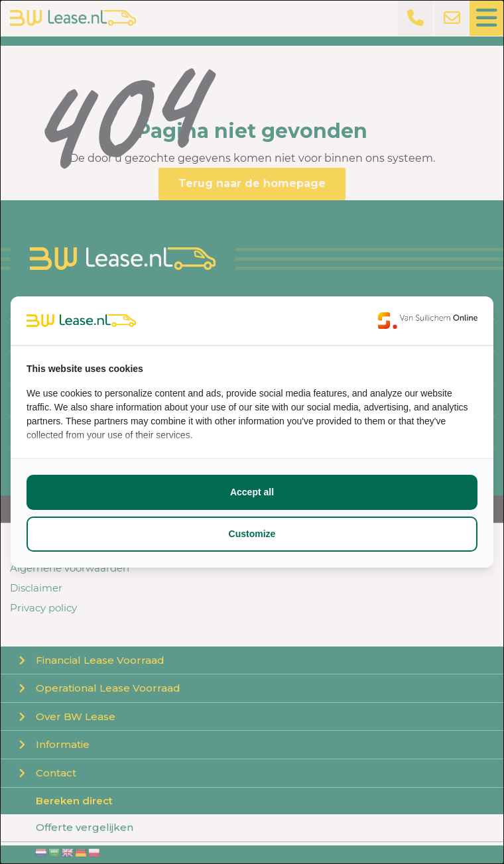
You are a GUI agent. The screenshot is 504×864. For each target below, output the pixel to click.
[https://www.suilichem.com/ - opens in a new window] (428, 320)
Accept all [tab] (252, 492)
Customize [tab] (252, 534)
